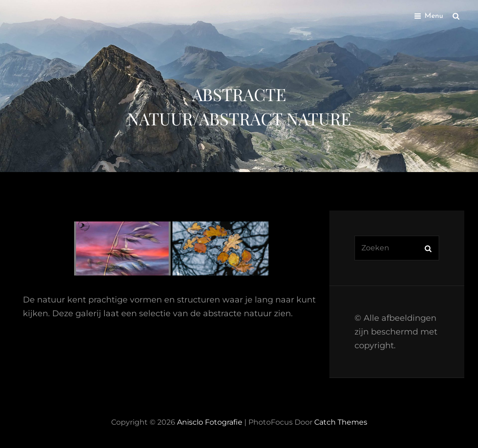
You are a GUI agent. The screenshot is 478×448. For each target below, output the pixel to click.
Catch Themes (341, 422)
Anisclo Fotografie (210, 422)
